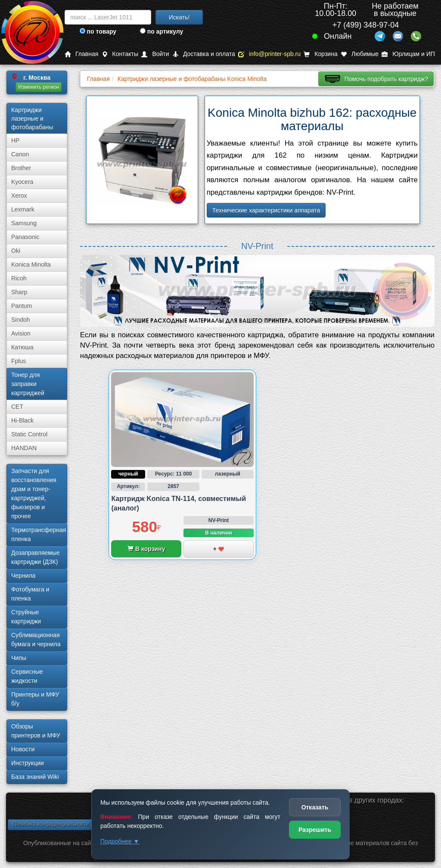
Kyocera (22, 182)
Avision (21, 333)
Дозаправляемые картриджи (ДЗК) (36, 557)
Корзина (320, 54)
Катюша (22, 347)
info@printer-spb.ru (269, 54)
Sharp (19, 292)
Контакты (120, 54)
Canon (20, 154)
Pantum (22, 306)
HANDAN (24, 448)
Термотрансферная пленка (39, 534)
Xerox (19, 196)
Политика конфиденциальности (51, 824)
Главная (81, 54)
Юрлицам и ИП (408, 54)
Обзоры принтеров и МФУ (36, 731)
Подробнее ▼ (120, 841)
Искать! (179, 17)
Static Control (29, 434)
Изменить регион (39, 87)
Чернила (23, 576)
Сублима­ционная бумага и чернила (36, 639)
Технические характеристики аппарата (266, 210)
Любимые (360, 54)
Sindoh (21, 320)
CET (17, 407)
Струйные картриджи (26, 617)
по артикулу (162, 31)
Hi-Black (22, 420)
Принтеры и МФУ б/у (35, 699)
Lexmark (23, 209)
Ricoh (19, 278)
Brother (21, 168)
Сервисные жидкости (27, 676)
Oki (16, 251)
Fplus (19, 361)
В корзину (146, 549)
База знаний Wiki (35, 777)
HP (15, 140)
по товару (98, 31)
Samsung (24, 223)
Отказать (315, 807)
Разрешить (315, 830)
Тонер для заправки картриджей (28, 384)
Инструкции (28, 763)
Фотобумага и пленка (30, 594)
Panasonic (25, 237)
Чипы (19, 658)
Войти (155, 54)
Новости (23, 749)
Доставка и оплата (204, 54)
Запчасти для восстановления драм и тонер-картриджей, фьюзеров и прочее (34, 493)
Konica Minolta (31, 264)
